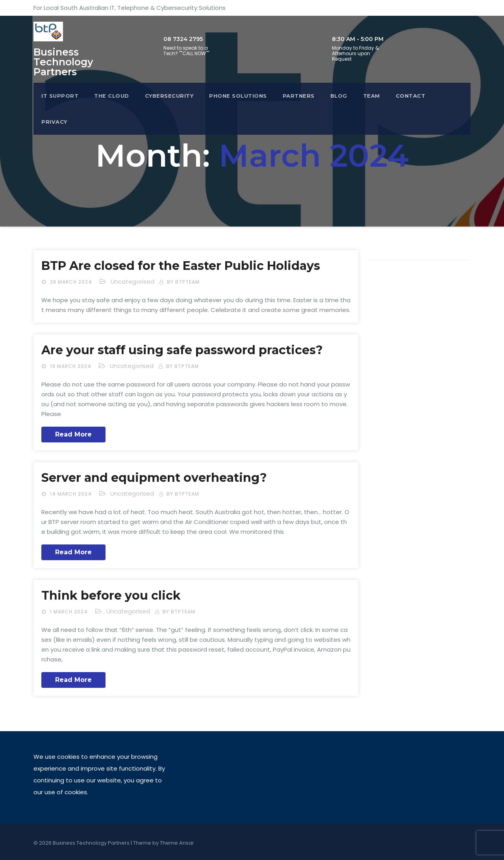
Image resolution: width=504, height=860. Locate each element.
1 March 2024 (70, 612)
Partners (299, 96)
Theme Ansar (177, 843)
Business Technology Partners (63, 62)
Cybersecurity (169, 96)
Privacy (54, 122)
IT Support (60, 96)
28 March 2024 (72, 282)
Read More (73, 434)
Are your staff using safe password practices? (182, 350)
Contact (411, 96)
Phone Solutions (238, 96)
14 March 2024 (72, 494)
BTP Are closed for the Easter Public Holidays (181, 266)
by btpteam (183, 282)
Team (372, 96)
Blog (339, 96)
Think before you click (111, 595)
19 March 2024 (71, 366)
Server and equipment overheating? (154, 478)
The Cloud (112, 96)
